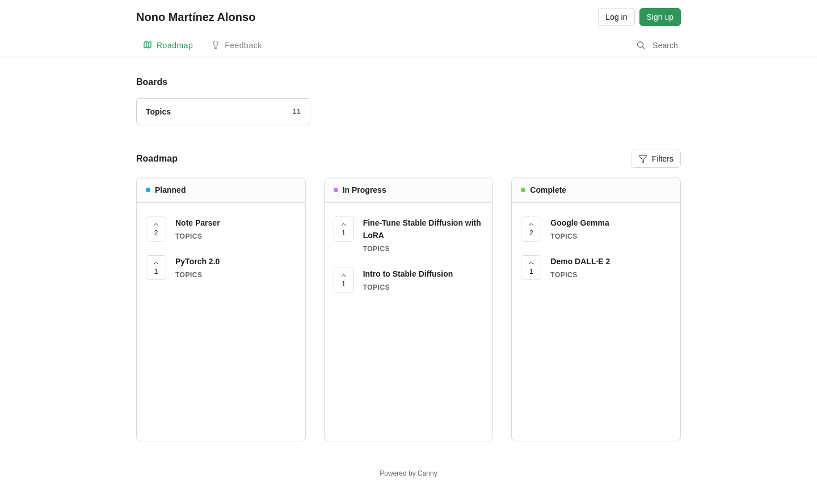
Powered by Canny (408, 473)
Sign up (660, 17)
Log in (616, 17)
